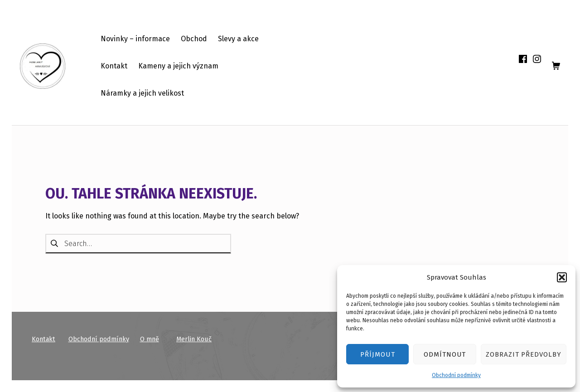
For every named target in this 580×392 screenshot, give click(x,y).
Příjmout (378, 354)
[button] (562, 277)
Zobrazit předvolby (524, 354)
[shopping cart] (556, 66)
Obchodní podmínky (456, 375)
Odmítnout (445, 354)
